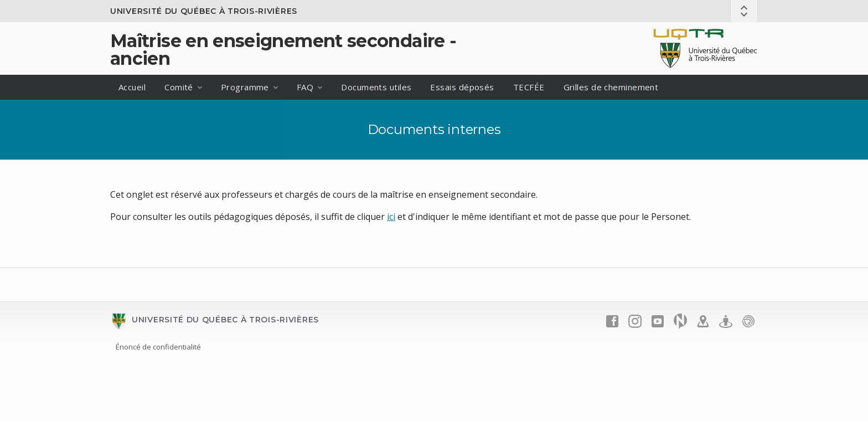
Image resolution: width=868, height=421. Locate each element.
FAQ (305, 87)
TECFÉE (529, 87)
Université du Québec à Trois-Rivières (204, 11)
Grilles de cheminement (611, 87)
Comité (179, 87)
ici (391, 217)
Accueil (132, 87)
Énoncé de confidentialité (158, 347)
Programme (245, 87)
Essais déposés (462, 87)
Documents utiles (376, 87)
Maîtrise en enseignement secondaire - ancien (283, 50)
